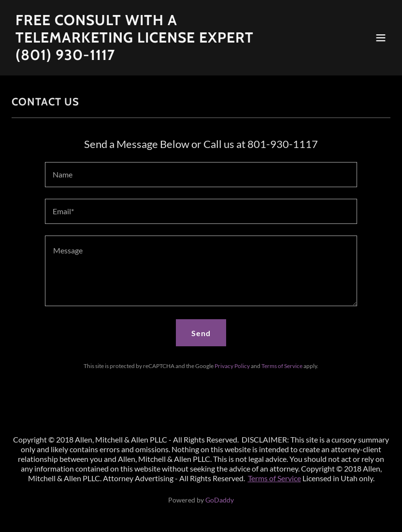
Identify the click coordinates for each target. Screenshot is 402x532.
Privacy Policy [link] (232, 366)
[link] (144, 57)
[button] (381, 38)
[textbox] (201, 175)
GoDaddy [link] (220, 500)
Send (201, 333)
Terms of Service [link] (282, 366)
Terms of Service (274, 478)
